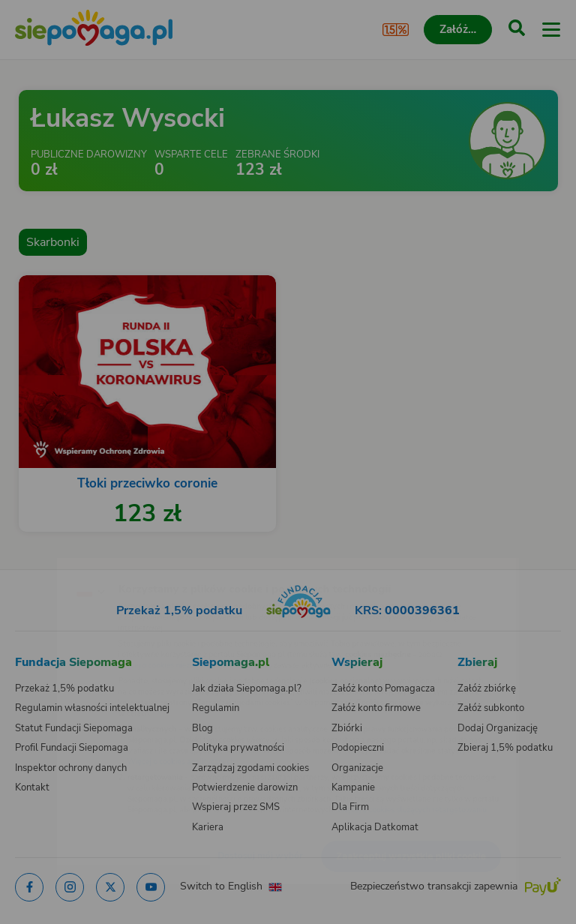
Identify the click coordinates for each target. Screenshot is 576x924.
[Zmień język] (42, 560)
